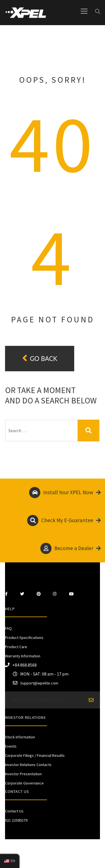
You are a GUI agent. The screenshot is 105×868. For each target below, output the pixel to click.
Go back (40, 358)
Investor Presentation (23, 774)
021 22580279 (16, 820)
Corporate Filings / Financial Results (35, 755)
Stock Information (20, 737)
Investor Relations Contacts (28, 765)
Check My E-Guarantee (64, 520)
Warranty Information (23, 656)
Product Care (16, 647)
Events (11, 746)
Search (89, 431)
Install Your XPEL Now (65, 493)
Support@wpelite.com (39, 683)
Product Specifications (24, 638)
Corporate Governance (24, 783)
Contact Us (14, 811)
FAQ (8, 628)
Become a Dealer (71, 548)
